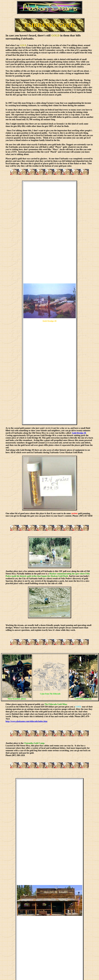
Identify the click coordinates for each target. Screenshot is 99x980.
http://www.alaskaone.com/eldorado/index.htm (26, 721)
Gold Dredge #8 (79, 433)
